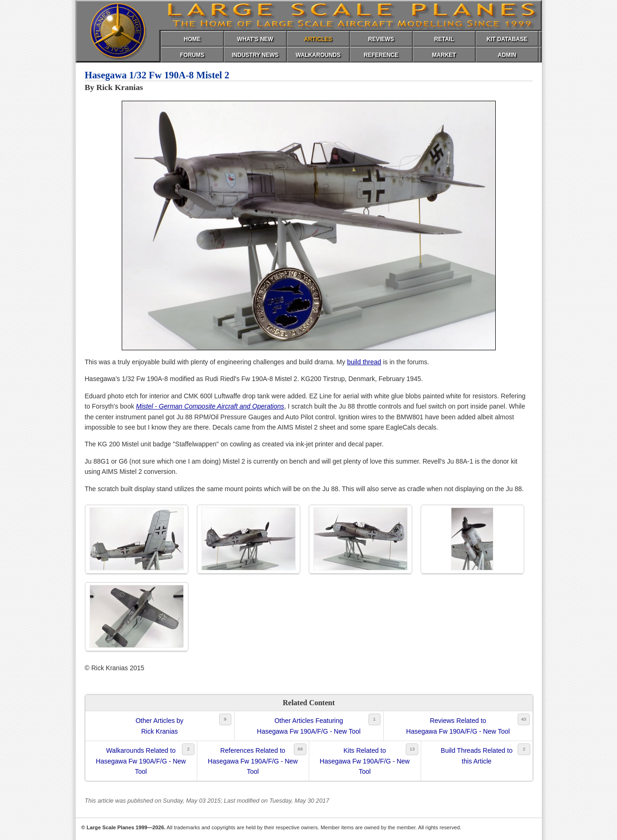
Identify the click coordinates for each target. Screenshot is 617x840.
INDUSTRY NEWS (255, 55)
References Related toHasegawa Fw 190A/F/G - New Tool (253, 761)
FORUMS (192, 55)
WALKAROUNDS (318, 55)
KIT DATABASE (507, 39)
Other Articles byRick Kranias (160, 726)
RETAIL (444, 39)
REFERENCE (381, 55)
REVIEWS (381, 39)
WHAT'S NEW (255, 39)
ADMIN (507, 55)
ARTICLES (318, 39)
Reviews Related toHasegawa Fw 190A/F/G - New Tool (458, 726)
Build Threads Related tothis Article (477, 756)
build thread (364, 362)
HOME (192, 39)
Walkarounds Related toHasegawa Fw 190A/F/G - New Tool (141, 761)
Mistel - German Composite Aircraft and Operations (210, 406)
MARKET (444, 55)
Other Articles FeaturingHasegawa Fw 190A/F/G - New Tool (309, 726)
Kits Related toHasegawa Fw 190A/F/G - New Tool (365, 761)
